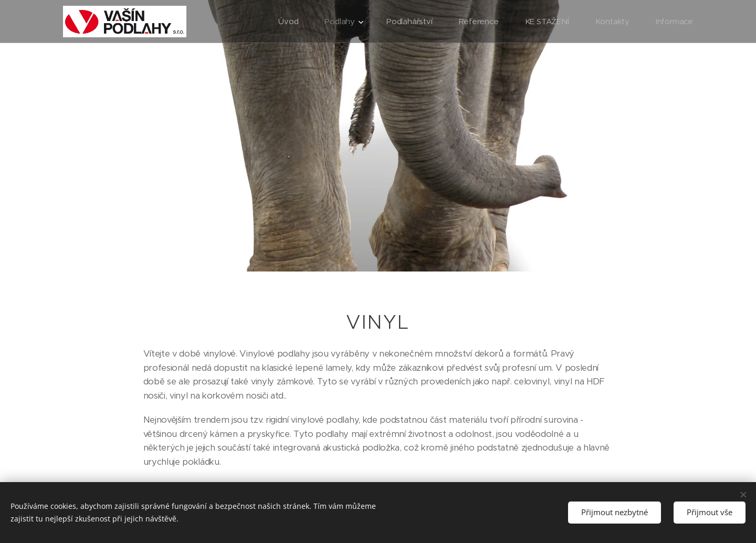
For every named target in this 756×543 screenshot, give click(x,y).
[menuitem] (287, 22)
